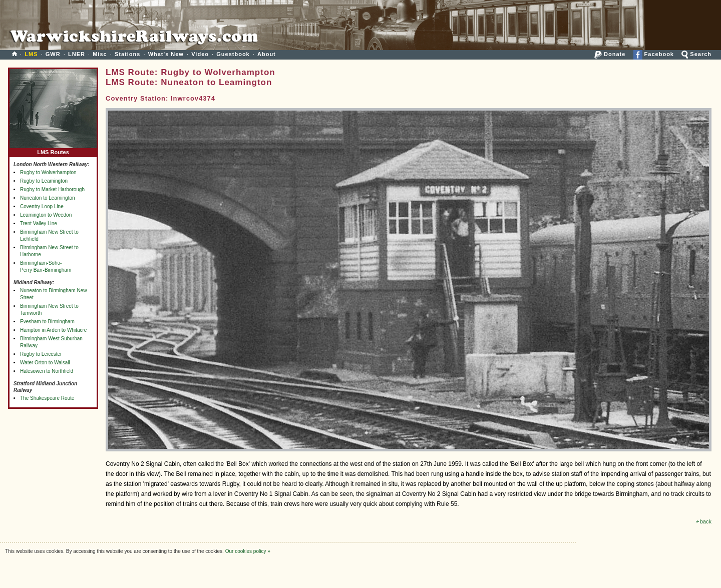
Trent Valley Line (39, 223)
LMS (31, 54)
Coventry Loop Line (42, 206)
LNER (77, 54)
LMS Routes (53, 150)
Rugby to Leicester (41, 354)
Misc (100, 54)
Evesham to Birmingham (47, 322)
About (267, 54)
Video (200, 54)
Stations (127, 54)
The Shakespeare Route (47, 398)
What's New (166, 54)
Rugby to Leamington (44, 181)
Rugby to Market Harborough (52, 189)
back (704, 521)
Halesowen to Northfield (47, 371)
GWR (53, 54)
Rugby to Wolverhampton (48, 172)
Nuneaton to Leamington (48, 198)
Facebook (654, 54)
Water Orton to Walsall (45, 363)
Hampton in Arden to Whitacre (53, 330)
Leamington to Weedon (46, 215)
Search (696, 54)
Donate (610, 54)
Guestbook (233, 54)
